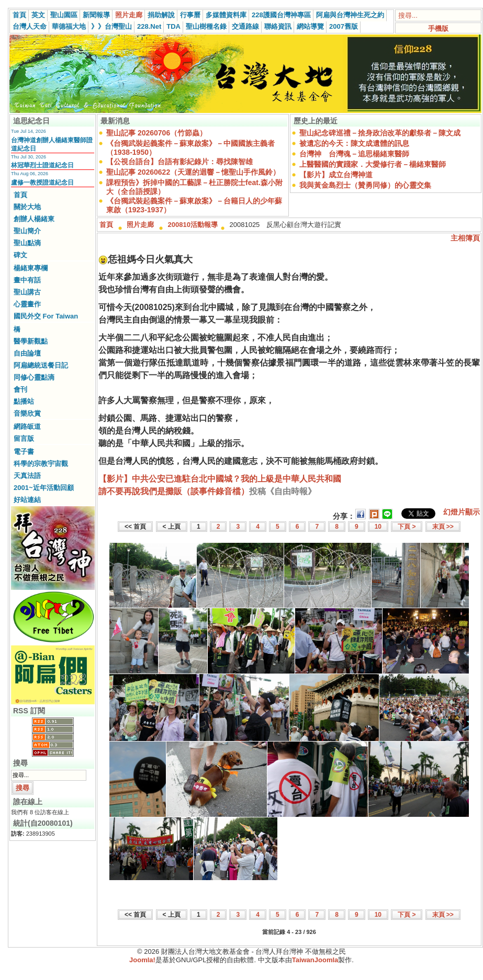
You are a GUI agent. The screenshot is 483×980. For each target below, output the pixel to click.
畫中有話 (27, 280)
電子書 (24, 452)
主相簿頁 (465, 238)
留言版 (24, 438)
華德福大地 (69, 26)
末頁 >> (443, 527)
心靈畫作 (27, 304)
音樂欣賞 (27, 413)
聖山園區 (64, 15)
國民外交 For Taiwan (46, 316)
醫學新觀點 (31, 341)
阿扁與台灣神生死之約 (350, 15)
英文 (38, 15)
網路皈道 (27, 426)
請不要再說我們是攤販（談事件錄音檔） (174, 491)
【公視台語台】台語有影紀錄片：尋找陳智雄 (179, 162)
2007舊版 (344, 26)
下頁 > (407, 527)
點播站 (24, 401)
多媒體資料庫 (226, 15)
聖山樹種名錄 (206, 26)
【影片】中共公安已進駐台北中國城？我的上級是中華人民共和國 (220, 479)
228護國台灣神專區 (281, 15)
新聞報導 (96, 15)
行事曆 (190, 15)
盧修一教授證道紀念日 (42, 183)
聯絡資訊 (278, 26)
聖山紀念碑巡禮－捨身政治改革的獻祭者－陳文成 (380, 133)
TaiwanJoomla (315, 960)
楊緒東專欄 (31, 268)
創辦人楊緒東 (34, 219)
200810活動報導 (193, 225)
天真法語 (27, 476)
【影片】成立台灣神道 (336, 175)
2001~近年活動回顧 (44, 488)
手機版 (438, 29)
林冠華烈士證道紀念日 (42, 165)
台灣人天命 (30, 26)
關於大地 (27, 207)
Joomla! (142, 960)
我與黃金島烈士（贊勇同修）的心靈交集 (365, 185)
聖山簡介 (27, 231)
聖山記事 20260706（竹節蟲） (156, 133)
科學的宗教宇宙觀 (41, 464)
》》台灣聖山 (111, 26)
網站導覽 (310, 26)
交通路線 (245, 26)
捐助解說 (161, 15)
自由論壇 (27, 353)
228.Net (149, 26)
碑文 (20, 255)
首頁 (19, 15)
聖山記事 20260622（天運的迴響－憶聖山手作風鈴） (193, 172)
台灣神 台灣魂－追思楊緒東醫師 (354, 154)
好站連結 (27, 500)
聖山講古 (27, 292)
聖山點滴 (27, 243)
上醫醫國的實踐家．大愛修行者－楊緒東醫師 (373, 164)
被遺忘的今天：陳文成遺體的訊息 (354, 143)
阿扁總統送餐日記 (41, 365)
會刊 (20, 389)
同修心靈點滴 (34, 377)
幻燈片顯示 (462, 512)
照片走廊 (129, 15)
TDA (173, 26)
